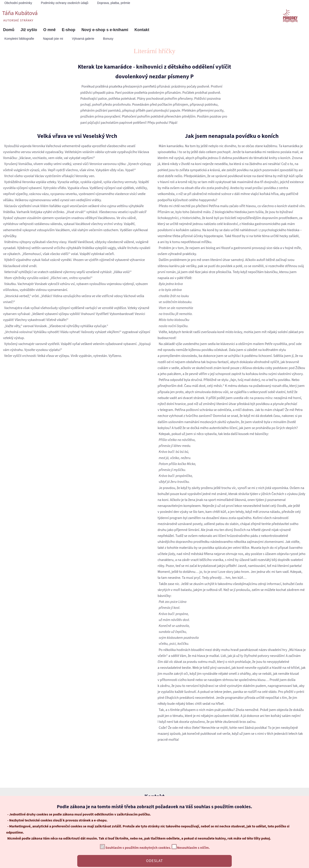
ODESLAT (154, 861)
